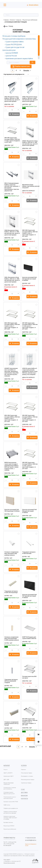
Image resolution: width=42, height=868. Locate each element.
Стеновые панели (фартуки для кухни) (9, 793)
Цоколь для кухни (9, 50)
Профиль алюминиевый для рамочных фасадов (10, 812)
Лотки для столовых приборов (14, 36)
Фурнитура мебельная (30, 20)
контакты (24, 799)
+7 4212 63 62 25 (30, 838)
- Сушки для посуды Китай (14, 47)
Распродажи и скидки (27, 776)
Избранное (19, 78)
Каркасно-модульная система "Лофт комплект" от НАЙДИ (10, 818)
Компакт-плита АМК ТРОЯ (11, 802)
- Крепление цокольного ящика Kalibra (19, 59)
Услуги (6, 770)
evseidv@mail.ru (31, 840)
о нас (23, 789)
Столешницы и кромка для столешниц (10, 788)
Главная (6, 20)
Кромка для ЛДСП (9, 776)
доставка (24, 793)
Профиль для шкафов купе (11, 808)
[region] (21, 47)
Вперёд (26, 70)
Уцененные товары (26, 783)
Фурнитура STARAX (9, 826)
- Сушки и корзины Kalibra (14, 42)
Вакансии (24, 796)
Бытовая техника (8, 822)
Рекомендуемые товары (28, 780)
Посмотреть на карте (9, 863)
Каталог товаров (16, 20)
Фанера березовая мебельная (9, 784)
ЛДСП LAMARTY (8, 773)
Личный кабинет (34, 5)
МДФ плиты (7, 805)
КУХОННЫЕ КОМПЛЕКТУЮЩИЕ (16, 22)
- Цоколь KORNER (11, 53)
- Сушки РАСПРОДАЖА (13, 45)
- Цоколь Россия (11, 56)
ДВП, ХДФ (6, 780)
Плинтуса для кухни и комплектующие (10, 798)
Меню (5, 5)
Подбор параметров (22, 66)
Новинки (23, 770)
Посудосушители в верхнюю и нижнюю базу (19, 39)
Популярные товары (27, 773)
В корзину (15, 114)
